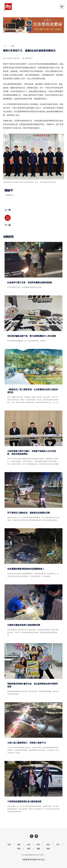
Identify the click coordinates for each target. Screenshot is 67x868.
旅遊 (48, 844)
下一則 (8, 225)
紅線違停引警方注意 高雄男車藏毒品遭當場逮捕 (30, 282)
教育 (19, 849)
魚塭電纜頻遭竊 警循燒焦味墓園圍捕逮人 (26, 569)
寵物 (48, 849)
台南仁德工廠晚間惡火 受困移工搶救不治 (27, 743)
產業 (29, 849)
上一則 (8, 210)
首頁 (5, 46)
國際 (38, 849)
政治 (38, 844)
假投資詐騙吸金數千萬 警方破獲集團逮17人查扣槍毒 (32, 336)
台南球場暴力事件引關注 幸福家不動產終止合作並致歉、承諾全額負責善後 (32, 453)
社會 (29, 844)
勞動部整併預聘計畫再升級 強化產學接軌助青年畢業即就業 (33, 685)
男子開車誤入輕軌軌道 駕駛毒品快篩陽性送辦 (29, 513)
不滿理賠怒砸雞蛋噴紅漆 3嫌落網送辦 (24, 801)
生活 (58, 844)
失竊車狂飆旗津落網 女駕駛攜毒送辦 (24, 625)
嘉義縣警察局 (9, 195)
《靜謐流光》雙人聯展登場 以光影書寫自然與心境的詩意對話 (33, 391)
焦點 (19, 844)
